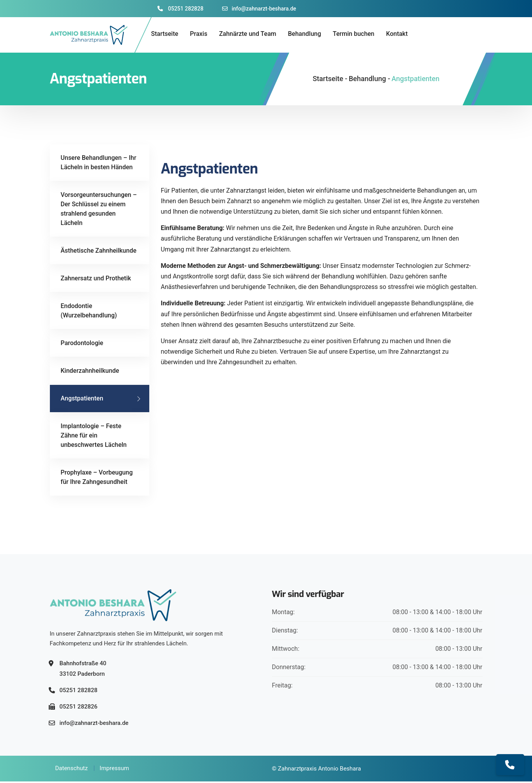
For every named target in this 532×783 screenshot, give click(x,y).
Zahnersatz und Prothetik (96, 280)
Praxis (199, 34)
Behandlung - (369, 80)
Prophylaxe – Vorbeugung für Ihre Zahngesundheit (97, 479)
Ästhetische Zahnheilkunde (99, 252)
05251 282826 (79, 708)
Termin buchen (354, 34)
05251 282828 (181, 9)
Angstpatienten (82, 400)
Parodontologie (82, 345)
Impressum (114, 770)
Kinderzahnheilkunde (90, 372)
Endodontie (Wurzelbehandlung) (89, 312)
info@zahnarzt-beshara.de (259, 9)
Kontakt (397, 34)
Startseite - (330, 80)
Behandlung (305, 34)
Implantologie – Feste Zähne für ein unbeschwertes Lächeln (94, 437)
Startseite (165, 34)
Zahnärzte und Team (248, 34)
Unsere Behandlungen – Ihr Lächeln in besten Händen (99, 164)
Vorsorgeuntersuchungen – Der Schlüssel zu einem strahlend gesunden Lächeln (99, 210)
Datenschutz (72, 770)
